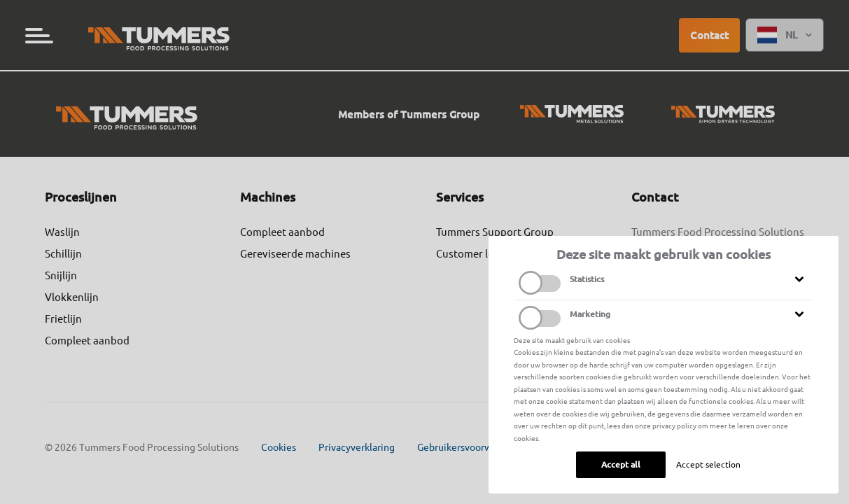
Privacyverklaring (357, 447)
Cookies (279, 447)
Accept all (621, 464)
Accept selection (708, 464)
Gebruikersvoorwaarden (470, 447)
